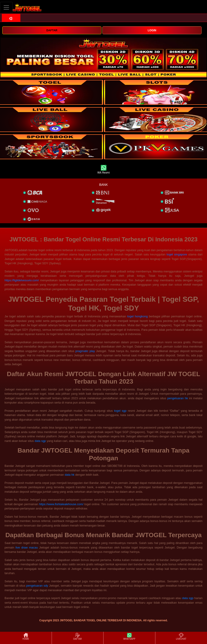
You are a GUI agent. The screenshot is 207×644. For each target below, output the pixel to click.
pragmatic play (85, 351)
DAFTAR (52, 30)
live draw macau (27, 547)
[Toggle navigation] (6, 7)
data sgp (40, 441)
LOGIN (152, 30)
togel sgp (120, 411)
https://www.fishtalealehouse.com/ (61, 504)
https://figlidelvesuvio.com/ (22, 280)
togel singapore (177, 254)
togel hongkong (137, 316)
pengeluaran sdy (37, 586)
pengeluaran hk (178, 398)
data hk (70, 475)
